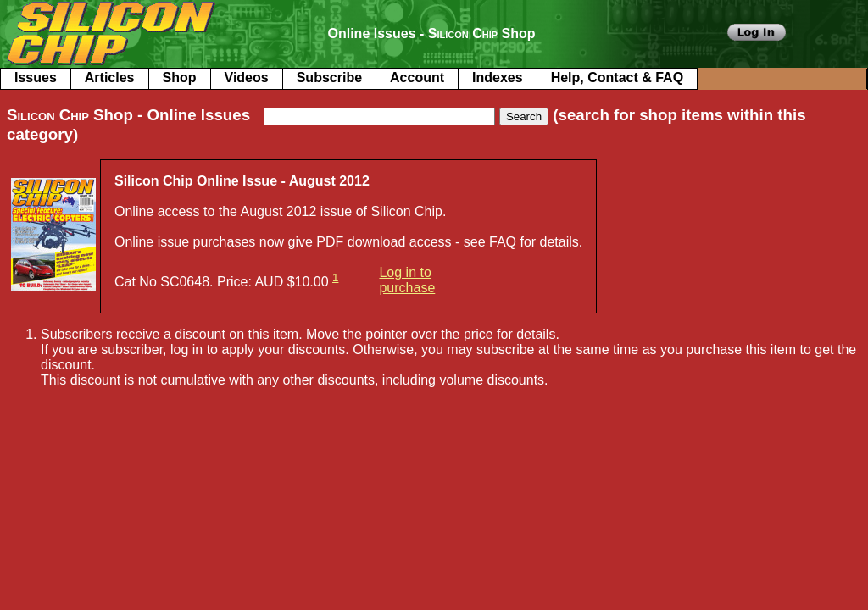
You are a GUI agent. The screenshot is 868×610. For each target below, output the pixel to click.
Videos (247, 78)
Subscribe (329, 78)
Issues (36, 78)
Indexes (498, 78)
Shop (180, 78)
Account (417, 78)
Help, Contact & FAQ (617, 78)
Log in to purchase (407, 280)
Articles (110, 78)
